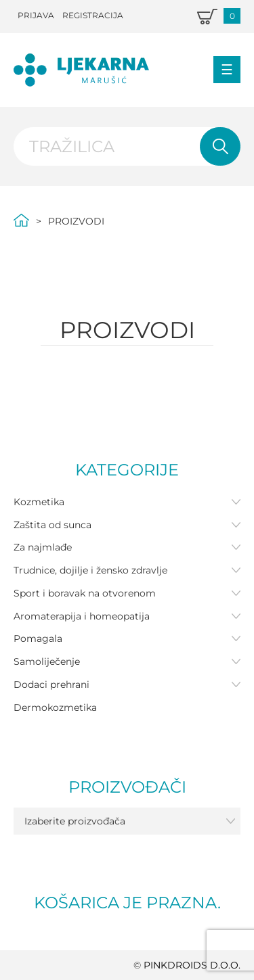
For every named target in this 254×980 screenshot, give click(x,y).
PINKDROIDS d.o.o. (192, 965)
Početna (21, 220)
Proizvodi (76, 221)
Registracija (93, 15)
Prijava (36, 15)
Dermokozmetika (55, 707)
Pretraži (220, 147)
